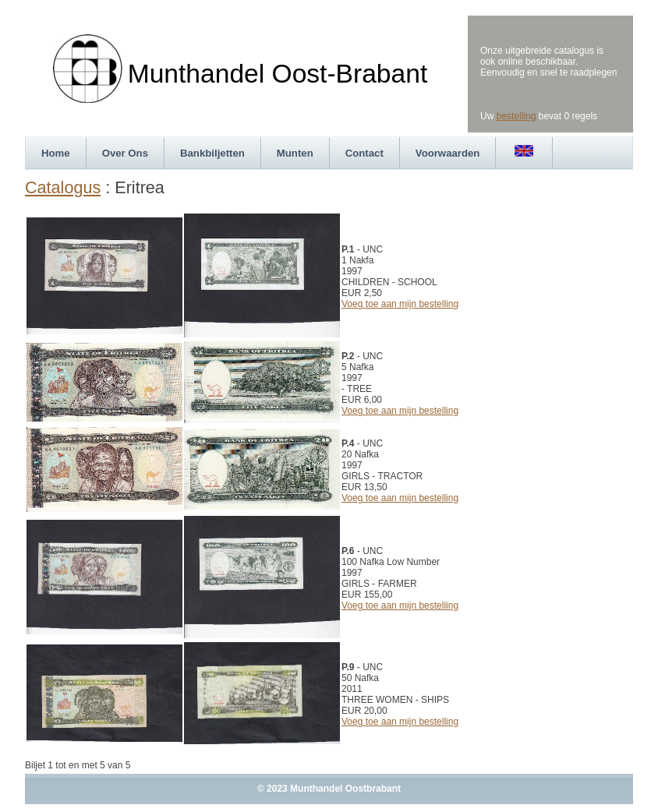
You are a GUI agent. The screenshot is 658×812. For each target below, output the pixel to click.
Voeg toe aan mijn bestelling (400, 304)
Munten (295, 153)
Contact (364, 153)
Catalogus (63, 187)
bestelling (516, 116)
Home (56, 153)
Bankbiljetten (212, 153)
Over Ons (125, 153)
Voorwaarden (448, 153)
